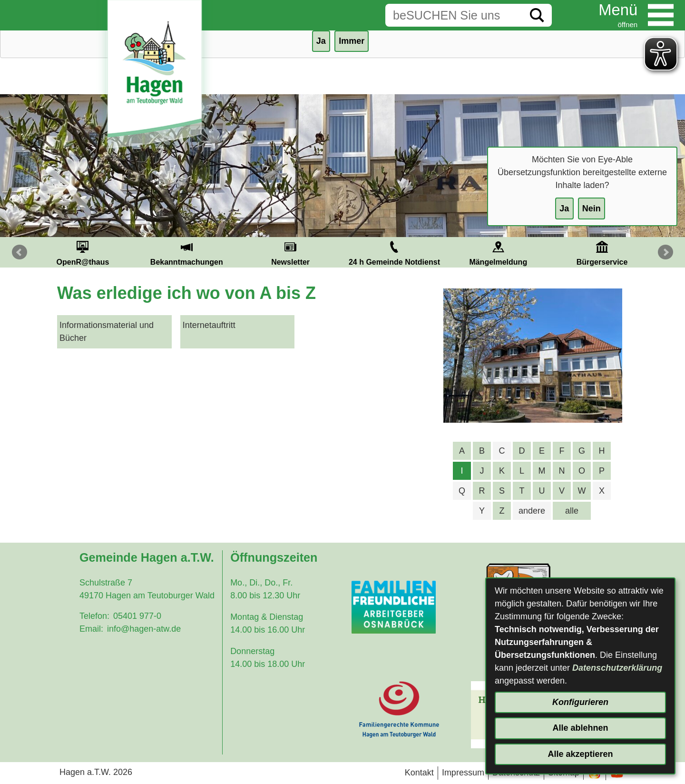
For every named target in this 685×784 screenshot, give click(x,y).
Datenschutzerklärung (617, 668)
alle (572, 511)
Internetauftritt (209, 325)
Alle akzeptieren (580, 754)
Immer (352, 41)
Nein (592, 208)
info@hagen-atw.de (144, 629)
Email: (91, 629)
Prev (20, 252)
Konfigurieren (580, 702)
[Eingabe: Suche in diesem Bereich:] (454, 15)
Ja (564, 208)
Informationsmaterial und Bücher (107, 332)
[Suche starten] (537, 15)
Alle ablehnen (580, 728)
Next (665, 252)
